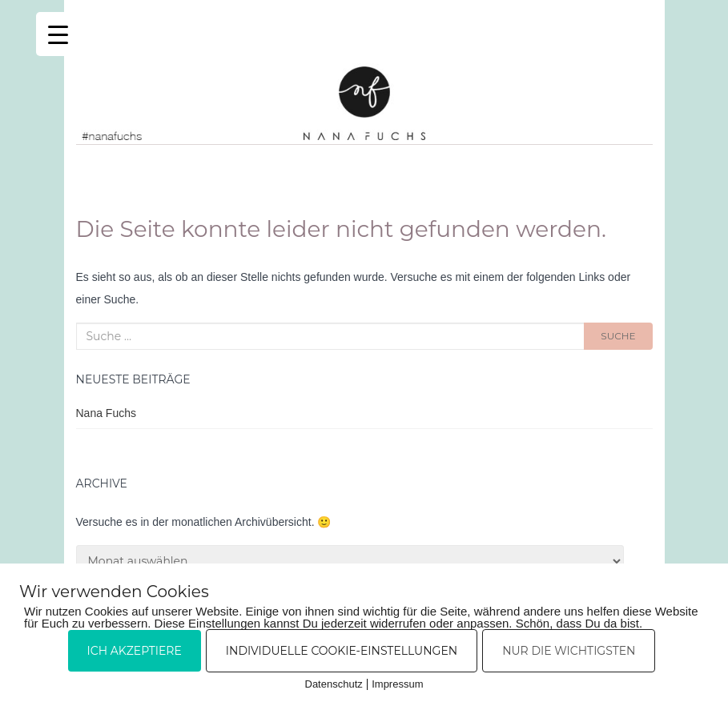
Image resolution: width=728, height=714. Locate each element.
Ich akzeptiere (135, 651)
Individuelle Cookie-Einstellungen (342, 651)
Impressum (397, 684)
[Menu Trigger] (58, 34)
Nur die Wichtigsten (569, 651)
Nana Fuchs (106, 413)
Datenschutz (334, 684)
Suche (618, 336)
